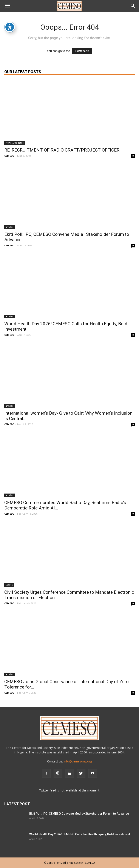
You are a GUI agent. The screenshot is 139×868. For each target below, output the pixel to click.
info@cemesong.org (78, 761)
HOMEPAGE (82, 51)
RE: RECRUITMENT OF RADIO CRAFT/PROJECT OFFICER (62, 150)
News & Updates (15, 143)
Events (9, 585)
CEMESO (9, 156)
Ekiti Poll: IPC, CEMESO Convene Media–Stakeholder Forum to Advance (79, 814)
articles (10, 227)
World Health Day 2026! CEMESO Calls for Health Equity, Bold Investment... (81, 834)
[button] (133, 6)
